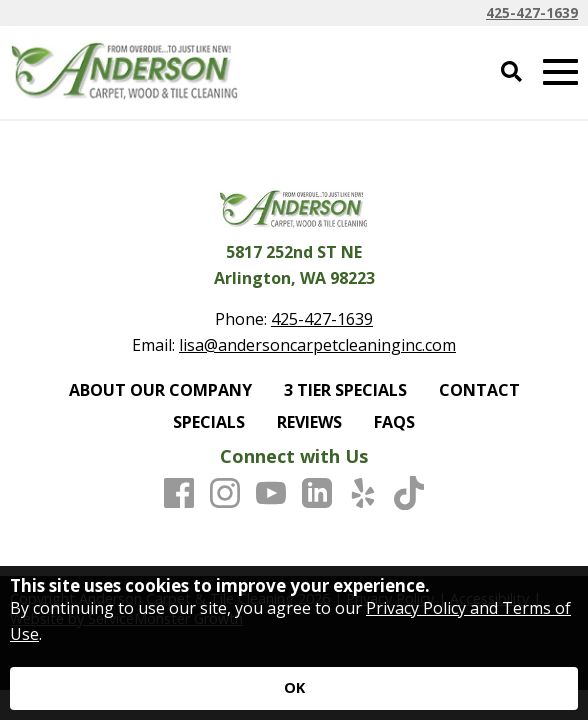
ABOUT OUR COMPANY (160, 390)
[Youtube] (271, 494)
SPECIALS (209, 422)
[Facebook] (179, 494)
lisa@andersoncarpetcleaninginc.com (317, 345)
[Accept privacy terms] (294, 688)
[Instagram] (225, 494)
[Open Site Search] (511, 72)
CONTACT (479, 390)
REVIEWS (309, 422)
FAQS (394, 422)
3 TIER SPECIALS (345, 390)
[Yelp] (363, 494)
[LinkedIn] (317, 494)
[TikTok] (409, 494)
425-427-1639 (532, 12)
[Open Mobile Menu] (560, 72)
